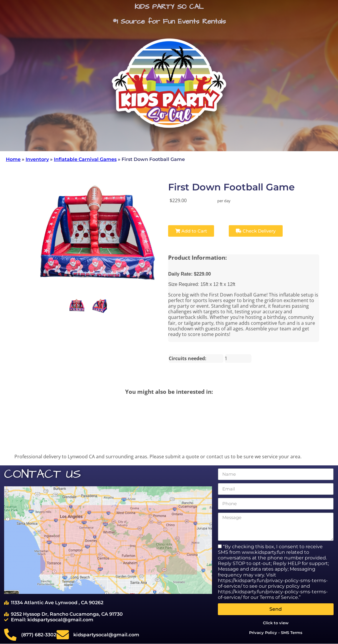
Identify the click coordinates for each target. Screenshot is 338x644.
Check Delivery (256, 231)
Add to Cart (191, 231)
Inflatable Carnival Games (85, 159)
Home (13, 159)
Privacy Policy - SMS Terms (276, 633)
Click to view (276, 623)
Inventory (37, 159)
